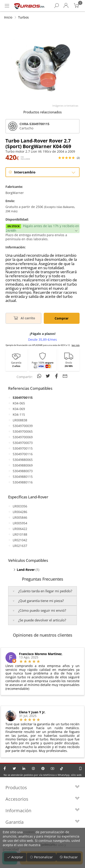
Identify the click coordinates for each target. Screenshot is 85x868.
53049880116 (23, 482)
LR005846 (20, 517)
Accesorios (42, 799)
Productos (42, 787)
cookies (29, 832)
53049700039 (23, 426)
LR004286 (20, 512)
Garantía (42, 822)
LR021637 (20, 546)
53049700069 (23, 437)
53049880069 (23, 465)
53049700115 (23, 448)
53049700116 (23, 454)
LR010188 (20, 534)
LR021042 (20, 540)
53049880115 (23, 477)
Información (42, 811)
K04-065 (19, 403)
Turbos (23, 17)
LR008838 (20, 420)
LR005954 (20, 523)
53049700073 (23, 443)
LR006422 (20, 529)
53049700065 (23, 431)
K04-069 (19, 409)
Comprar (62, 318)
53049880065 (23, 460)
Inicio (8, 17)
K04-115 (19, 414)
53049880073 (23, 471)
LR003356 (20, 506)
